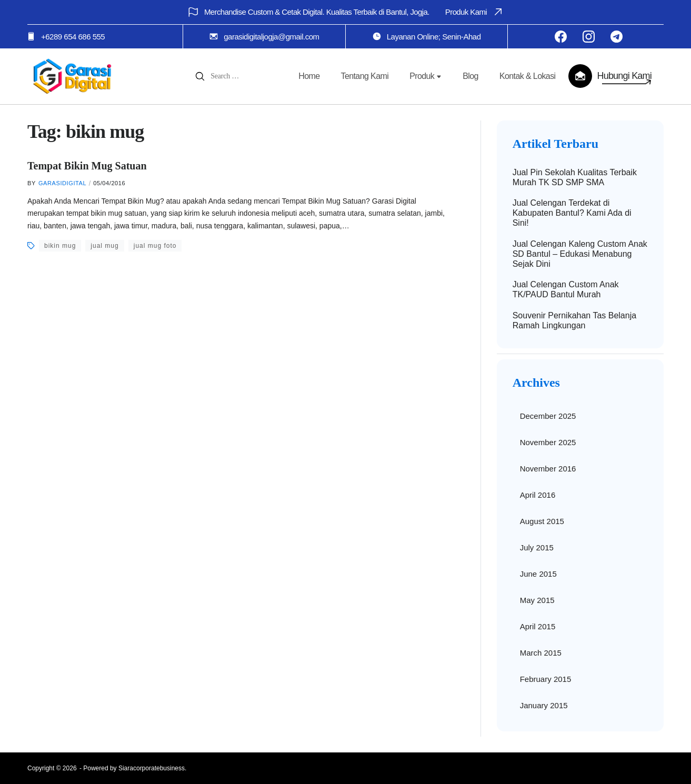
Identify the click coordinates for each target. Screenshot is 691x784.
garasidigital (62, 183)
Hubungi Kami (624, 76)
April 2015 (538, 626)
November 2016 (548, 469)
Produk (425, 76)
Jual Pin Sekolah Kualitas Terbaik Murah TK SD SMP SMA (575, 177)
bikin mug (60, 246)
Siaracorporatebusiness (152, 768)
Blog (470, 76)
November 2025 (548, 442)
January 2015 (544, 705)
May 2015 (537, 600)
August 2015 (542, 521)
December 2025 (548, 416)
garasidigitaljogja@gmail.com (271, 37)
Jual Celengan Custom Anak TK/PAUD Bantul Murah (566, 289)
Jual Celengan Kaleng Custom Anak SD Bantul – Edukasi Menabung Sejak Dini (580, 254)
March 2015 (541, 653)
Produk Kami (475, 12)
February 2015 (546, 679)
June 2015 (538, 574)
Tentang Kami (365, 76)
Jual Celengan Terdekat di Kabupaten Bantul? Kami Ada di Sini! (572, 213)
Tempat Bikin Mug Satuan (87, 166)
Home (309, 76)
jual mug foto (155, 246)
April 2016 (538, 495)
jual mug (104, 246)
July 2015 (537, 547)
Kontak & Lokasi (528, 76)
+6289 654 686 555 (73, 37)
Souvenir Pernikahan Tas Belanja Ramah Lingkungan (574, 320)
